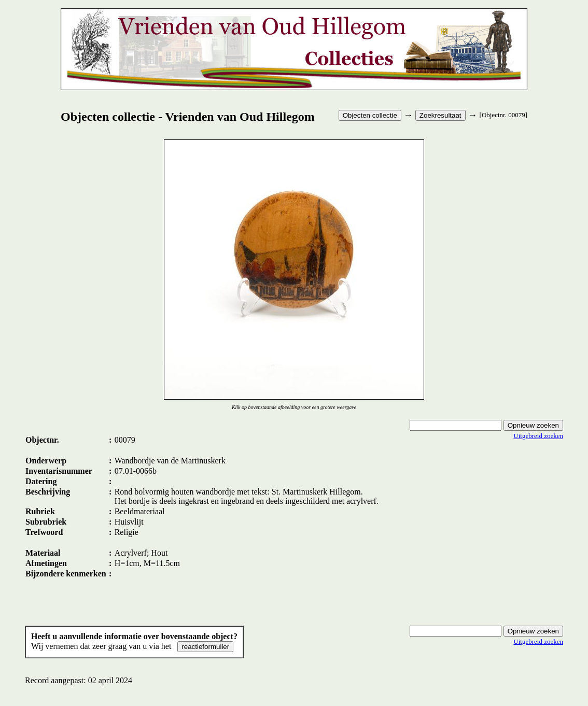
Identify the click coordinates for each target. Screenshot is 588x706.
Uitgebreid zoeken (538, 436)
